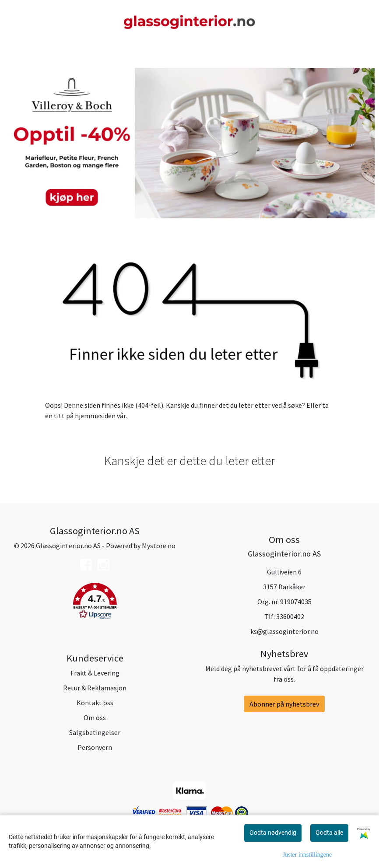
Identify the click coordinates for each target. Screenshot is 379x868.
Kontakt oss (95, 703)
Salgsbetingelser (95, 732)
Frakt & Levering (95, 673)
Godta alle (329, 833)
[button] (95, 602)
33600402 (290, 616)
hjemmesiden (95, 416)
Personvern (95, 747)
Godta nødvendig (273, 833)
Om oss (95, 717)
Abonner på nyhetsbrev (284, 704)
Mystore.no (159, 546)
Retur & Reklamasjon (95, 688)
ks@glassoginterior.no (284, 631)
